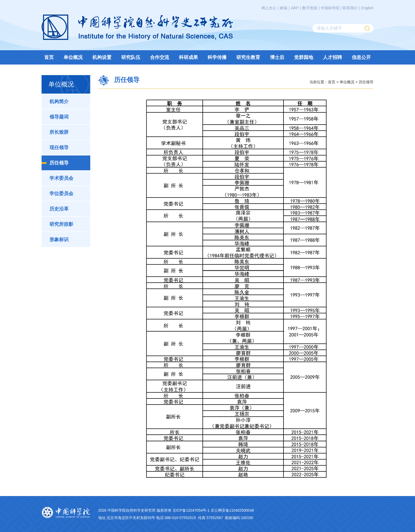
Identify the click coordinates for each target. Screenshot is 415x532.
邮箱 (284, 8)
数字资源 (310, 8)
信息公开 (361, 57)
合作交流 (160, 57)
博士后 (277, 57)
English (367, 8)
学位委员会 (61, 194)
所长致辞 (59, 132)
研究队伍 (131, 57)
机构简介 (59, 102)
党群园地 (304, 57)
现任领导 (59, 148)
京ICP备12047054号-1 (191, 510)
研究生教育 (248, 57)
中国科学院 (330, 8)
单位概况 (73, 57)
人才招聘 (332, 57)
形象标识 (59, 240)
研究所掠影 (61, 224)
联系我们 (350, 8)
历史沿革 (59, 209)
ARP (295, 8)
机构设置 (102, 57)
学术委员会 (61, 178)
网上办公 (269, 8)
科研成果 (188, 57)
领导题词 (59, 117)
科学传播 (217, 57)
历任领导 (59, 163)
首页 (49, 57)
